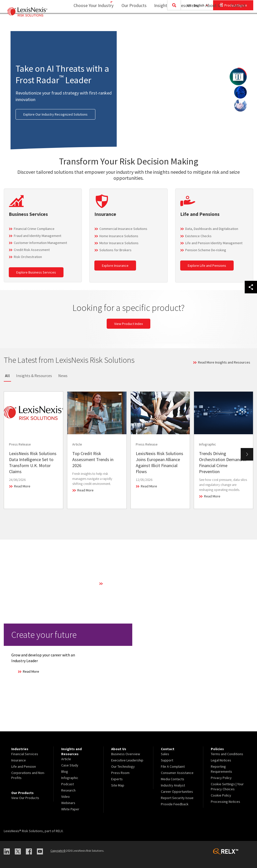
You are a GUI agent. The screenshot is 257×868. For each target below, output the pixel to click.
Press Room (120, 773)
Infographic (70, 778)
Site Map (118, 785)
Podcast (68, 784)
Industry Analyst (173, 785)
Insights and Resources (173, 24)
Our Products (131, 24)
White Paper (70, 809)
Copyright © (58, 851)
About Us (211, 24)
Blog (65, 771)
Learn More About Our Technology (130, 583)
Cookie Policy (221, 795)
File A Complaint (173, 766)
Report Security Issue (177, 798)
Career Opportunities (177, 792)
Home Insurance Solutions (119, 236)
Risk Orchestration (28, 257)
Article (66, 759)
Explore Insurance (115, 266)
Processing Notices (226, 802)
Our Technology (123, 766)
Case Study (70, 765)
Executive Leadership (127, 760)
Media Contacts (173, 779)
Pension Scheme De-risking (206, 250)
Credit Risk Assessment (32, 250)
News (63, 376)
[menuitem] (131, 24)
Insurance (19, 760)
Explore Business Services (36, 272)
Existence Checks (198, 236)
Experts (117, 779)
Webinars (68, 803)
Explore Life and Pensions (207, 266)
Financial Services (25, 754)
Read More (22, 486)
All (7, 376)
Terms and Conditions (227, 754)
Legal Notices (221, 760)
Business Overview (126, 754)
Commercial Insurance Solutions (123, 229)
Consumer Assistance (177, 773)
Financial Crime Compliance (34, 229)
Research (68, 790)
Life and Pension (24, 766)
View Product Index (128, 324)
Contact (238, 24)
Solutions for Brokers (115, 250)
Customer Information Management (40, 243)
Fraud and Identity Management (38, 236)
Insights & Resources (34, 376)
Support (167, 760)
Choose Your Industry (87, 24)
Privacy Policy (221, 778)
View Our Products (25, 798)
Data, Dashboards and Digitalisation (212, 229)
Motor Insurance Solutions (119, 243)
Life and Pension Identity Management (214, 243)
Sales (165, 754)
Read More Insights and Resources (224, 362)
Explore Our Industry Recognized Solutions (55, 114)
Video (66, 797)
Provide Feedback (175, 804)
